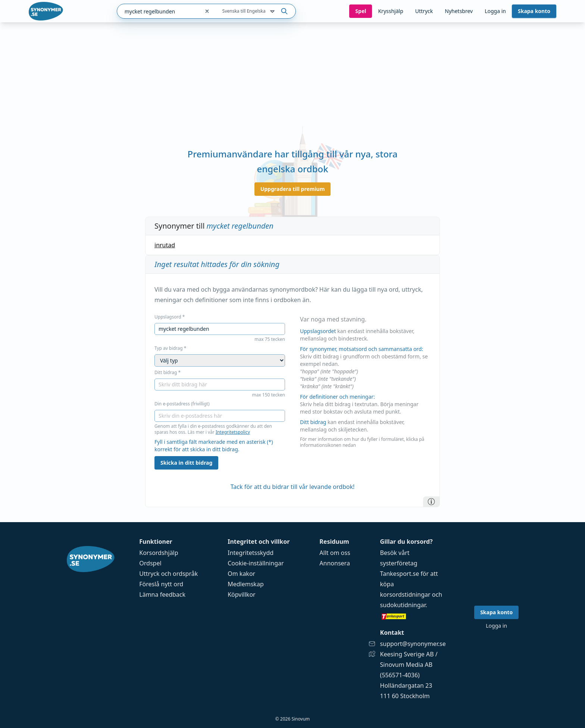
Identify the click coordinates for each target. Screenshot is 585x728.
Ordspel (150, 563)
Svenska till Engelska (249, 12)
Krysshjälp (390, 11)
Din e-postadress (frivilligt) (182, 404)
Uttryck (424, 11)
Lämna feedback (162, 594)
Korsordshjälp (159, 553)
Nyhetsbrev (459, 11)
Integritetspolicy (233, 432)
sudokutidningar (403, 605)
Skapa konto (534, 11)
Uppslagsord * (170, 317)
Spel (361, 11)
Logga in (495, 11)
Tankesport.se (400, 574)
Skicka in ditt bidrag (186, 463)
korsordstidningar (405, 594)
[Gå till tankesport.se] (413, 616)
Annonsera (335, 563)
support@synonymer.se (413, 644)
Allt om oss (335, 553)
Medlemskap (246, 584)
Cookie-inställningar (256, 563)
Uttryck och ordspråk (168, 574)
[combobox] (158, 11)
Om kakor (241, 574)
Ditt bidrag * (168, 373)
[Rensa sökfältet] (207, 11)
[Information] (431, 502)
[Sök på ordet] (284, 11)
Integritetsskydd (251, 553)
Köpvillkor (241, 594)
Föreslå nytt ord (161, 584)
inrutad (165, 245)
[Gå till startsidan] (46, 11)
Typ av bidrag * (170, 348)
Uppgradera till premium (293, 189)
